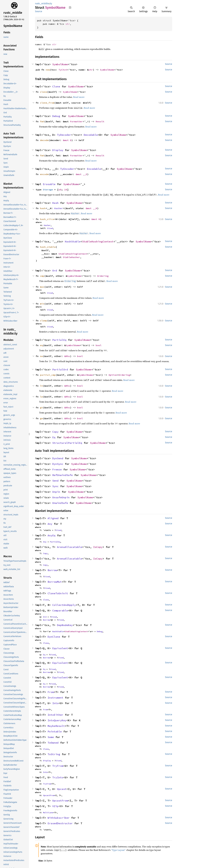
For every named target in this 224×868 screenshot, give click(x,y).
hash (43, 208)
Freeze (57, 469)
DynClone (54, 637)
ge (41, 418)
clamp (44, 321)
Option (113, 375)
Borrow (52, 570)
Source (39, 11)
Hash (55, 203)
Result (100, 121)
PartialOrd (60, 369)
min (42, 304)
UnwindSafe (60, 503)
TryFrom (58, 766)
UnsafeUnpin (61, 497)
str (68, 24)
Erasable (49, 184)
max (42, 287)
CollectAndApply (64, 605)
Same (51, 737)
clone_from (47, 103)
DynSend (58, 458)
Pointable (55, 731)
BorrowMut (55, 582)
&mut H (96, 219)
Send (55, 481)
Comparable (60, 610)
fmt (42, 121)
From (51, 692)
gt (41, 407)
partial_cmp (48, 375)
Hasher (59, 208)
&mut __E (81, 174)
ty (51, 4)
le (41, 397)
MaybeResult (56, 726)
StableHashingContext (98, 241)
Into (55, 703)
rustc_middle (42, 4)
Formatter (76, 121)
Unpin (56, 492)
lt (41, 386)
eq (41, 345)
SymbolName (60, 64)
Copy (55, 432)
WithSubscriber (59, 818)
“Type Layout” (118, 850)
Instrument (55, 698)
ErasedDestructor (60, 823)
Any (50, 524)
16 (66, 190)
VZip (55, 806)
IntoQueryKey (57, 720)
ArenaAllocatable (70, 547)
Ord (55, 271)
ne (41, 356)
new (48, 70)
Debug (56, 116)
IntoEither (55, 715)
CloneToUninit (58, 593)
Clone (56, 86)
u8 (60, 190)
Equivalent (60, 648)
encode (44, 174)
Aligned (53, 518)
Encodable (94, 169)
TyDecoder (64, 135)
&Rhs (67, 356)
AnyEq (51, 535)
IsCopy (98, 547)
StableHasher (71, 257)
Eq (54, 437)
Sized (50, 228)
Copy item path (70, 7)
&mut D (67, 140)
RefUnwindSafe (62, 475)
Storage (48, 190)
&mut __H (91, 208)
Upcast (62, 789)
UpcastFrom (49, 795)
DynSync (58, 464)
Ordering (103, 276)
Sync (55, 486)
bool (99, 345)
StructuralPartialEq (67, 443)
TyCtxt (63, 70)
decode (44, 140)
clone (44, 92)
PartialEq (59, 340)
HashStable (73, 241)
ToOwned (53, 743)
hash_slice (47, 219)
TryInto (58, 777)
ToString (54, 754)
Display (58, 150)
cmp (42, 276)
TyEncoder (67, 169)
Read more (79, 97)
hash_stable (48, 247)
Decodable (91, 135)
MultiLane (48, 813)
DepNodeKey (65, 625)
